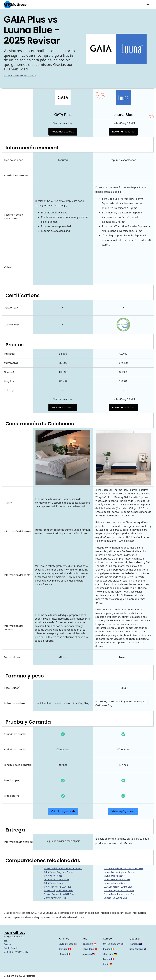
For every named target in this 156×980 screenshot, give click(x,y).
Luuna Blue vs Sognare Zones (119, 872)
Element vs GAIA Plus (55, 898)
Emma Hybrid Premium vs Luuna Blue (123, 868)
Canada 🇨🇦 (65, 949)
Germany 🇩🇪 (110, 954)
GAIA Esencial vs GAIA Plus (58, 887)
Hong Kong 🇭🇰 (90, 949)
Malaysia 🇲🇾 (89, 954)
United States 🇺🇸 (68, 944)
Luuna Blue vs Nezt (113, 876)
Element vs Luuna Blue (115, 898)
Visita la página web (63, 811)
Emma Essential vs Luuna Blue (119, 894)
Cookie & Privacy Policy (16, 952)
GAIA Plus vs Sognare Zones (58, 872)
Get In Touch (11, 948)
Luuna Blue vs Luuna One (117, 879)
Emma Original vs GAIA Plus (58, 890)
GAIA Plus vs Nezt (53, 876)
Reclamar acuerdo (63, 132)
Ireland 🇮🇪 (108, 949)
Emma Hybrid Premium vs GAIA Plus (63, 868)
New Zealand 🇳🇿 (138, 949)
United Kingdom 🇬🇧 (113, 944)
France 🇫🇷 (109, 959)
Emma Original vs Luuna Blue (119, 890)
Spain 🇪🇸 (108, 964)
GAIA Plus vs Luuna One (56, 879)
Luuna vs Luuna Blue (114, 883)
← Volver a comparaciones (20, 76)
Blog (6, 940)
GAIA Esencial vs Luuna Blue (118, 887)
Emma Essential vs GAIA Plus (59, 894)
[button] (148, 5)
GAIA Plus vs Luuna (54, 883)
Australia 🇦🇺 (136, 944)
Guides (7, 944)
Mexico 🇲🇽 (64, 954)
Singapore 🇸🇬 (90, 944)
